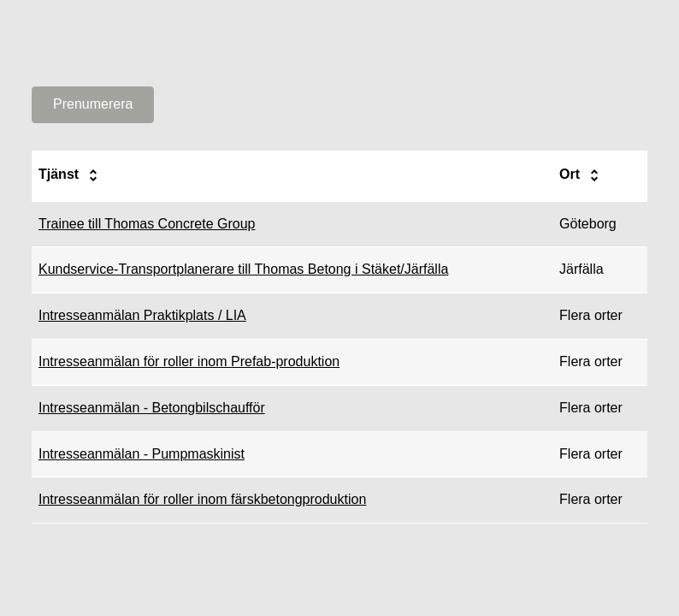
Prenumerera (93, 104)
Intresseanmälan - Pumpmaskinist (142, 454)
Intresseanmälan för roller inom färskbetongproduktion (202, 499)
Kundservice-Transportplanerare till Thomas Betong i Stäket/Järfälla (243, 269)
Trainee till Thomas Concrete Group (147, 224)
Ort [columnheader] (582, 175)
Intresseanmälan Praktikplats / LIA (142, 315)
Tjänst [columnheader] (71, 175)
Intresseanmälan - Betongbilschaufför (152, 408)
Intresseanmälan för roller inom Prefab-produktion (189, 361)
